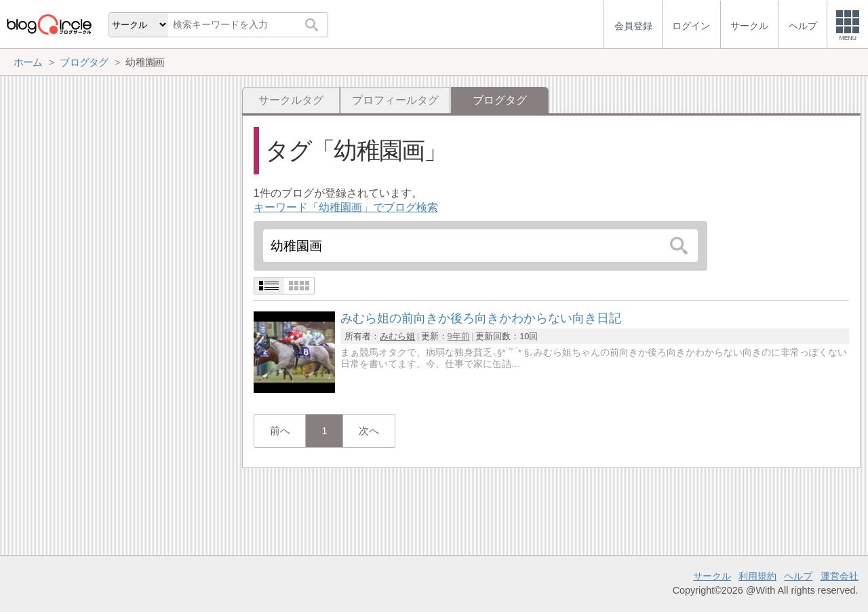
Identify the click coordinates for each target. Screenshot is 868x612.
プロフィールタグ (395, 100)
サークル (712, 576)
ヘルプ (798, 576)
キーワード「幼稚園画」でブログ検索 (346, 207)
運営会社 (840, 576)
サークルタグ (291, 100)
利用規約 (757, 576)
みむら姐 (397, 336)
